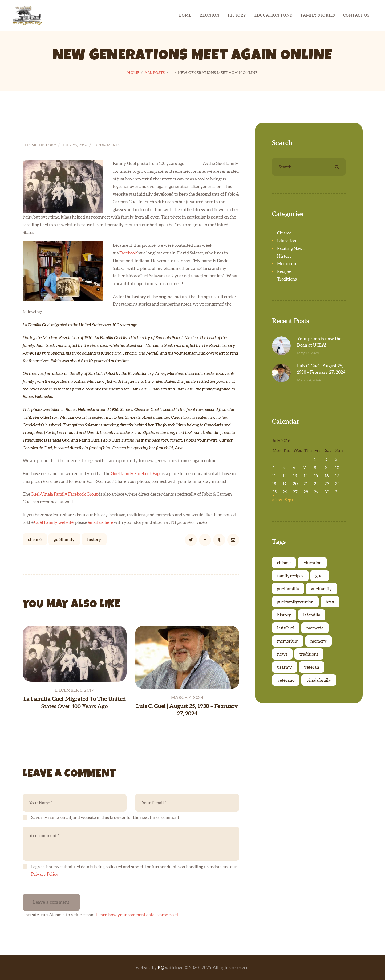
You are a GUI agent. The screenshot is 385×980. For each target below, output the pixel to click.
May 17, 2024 (308, 353)
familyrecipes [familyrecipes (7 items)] (290, 576)
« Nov (277, 500)
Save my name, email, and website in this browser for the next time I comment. (106, 817)
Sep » (289, 500)
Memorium (288, 263)
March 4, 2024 (187, 697)
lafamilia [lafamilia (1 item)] (312, 615)
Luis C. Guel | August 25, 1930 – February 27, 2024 (187, 710)
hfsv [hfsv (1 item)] (330, 602)
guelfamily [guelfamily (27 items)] (321, 589)
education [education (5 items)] (312, 563)
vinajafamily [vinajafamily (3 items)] (319, 680)
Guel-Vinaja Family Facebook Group (65, 494)
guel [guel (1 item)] (320, 576)
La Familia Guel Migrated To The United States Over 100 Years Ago (75, 702)
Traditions (287, 279)
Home (133, 73)
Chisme (30, 145)
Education (287, 241)
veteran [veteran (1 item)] (312, 667)
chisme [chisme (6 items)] (284, 563)
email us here (100, 522)
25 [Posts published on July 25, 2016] (274, 492)
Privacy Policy (45, 874)
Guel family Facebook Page (136, 473)
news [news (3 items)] (282, 654)
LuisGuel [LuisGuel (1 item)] (286, 628)
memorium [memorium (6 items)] (288, 641)
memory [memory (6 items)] (319, 641)
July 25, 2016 (75, 145)
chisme (35, 539)
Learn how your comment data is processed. (137, 915)
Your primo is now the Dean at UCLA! (319, 342)
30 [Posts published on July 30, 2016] (327, 492)
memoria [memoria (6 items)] (315, 628)
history (94, 539)
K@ (161, 967)
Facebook (128, 253)
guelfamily (64, 539)
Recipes (284, 271)
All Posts (155, 73)
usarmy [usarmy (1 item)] (285, 667)
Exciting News (291, 248)
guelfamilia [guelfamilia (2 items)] (288, 589)
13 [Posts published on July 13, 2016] (295, 476)
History (48, 145)
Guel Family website (54, 522)
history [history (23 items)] (284, 615)
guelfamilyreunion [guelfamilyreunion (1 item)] (295, 602)
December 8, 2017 (74, 690)
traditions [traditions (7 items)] (309, 654)
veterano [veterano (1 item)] (286, 680)
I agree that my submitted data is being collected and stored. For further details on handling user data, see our (134, 870)
